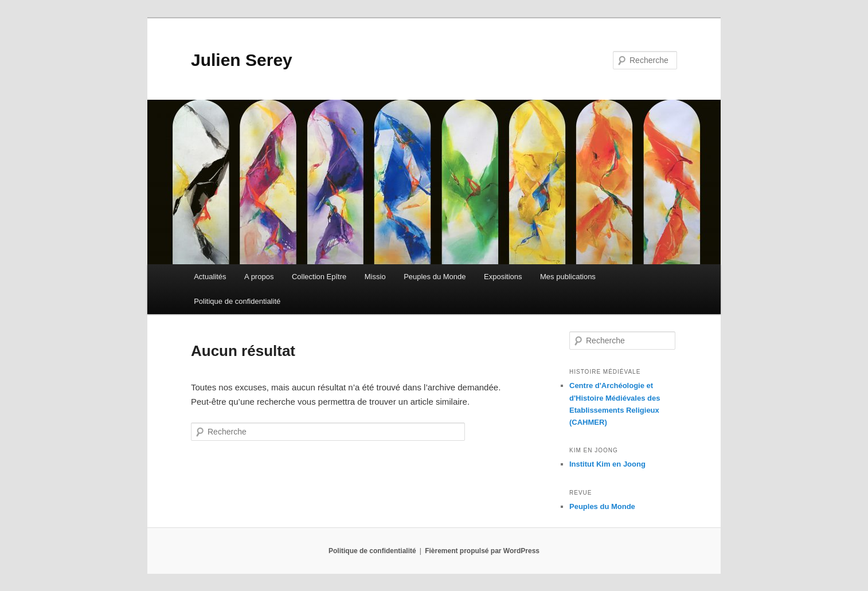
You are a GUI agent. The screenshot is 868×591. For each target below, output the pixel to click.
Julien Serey (242, 60)
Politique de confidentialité (237, 301)
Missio (375, 277)
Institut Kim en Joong (607, 464)
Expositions (503, 277)
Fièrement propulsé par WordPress (482, 551)
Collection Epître (319, 277)
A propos (259, 277)
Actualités (210, 277)
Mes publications (568, 277)
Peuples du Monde (435, 277)
